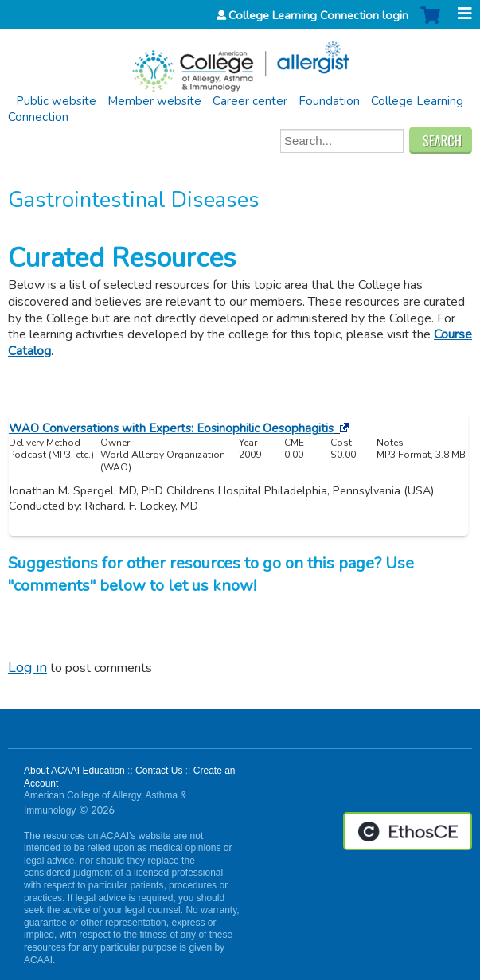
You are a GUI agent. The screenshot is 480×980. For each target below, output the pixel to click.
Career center (250, 101)
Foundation (329, 101)
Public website (56, 101)
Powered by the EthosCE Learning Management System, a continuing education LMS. (408, 831)
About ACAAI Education (74, 771)
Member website (154, 101)
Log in (27, 667)
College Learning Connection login (318, 15)
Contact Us (159, 771)
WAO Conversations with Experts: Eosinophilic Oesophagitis (171, 428)
